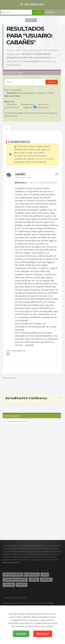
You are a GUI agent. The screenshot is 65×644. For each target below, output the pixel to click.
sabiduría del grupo (45, 159)
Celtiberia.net (32, 4)
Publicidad (9, 585)
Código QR (31, 20)
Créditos (34, 580)
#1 (57, 174)
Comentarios (7, 129)
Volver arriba (9, 378)
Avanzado (50, 12)
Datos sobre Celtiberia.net (15, 580)
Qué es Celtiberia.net (13, 575)
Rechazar (43, 634)
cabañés (20, 174)
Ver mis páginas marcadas (16, 421)
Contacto (22, 585)
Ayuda (45, 575)
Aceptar (21, 634)
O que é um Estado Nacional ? (43, 183)
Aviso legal (46, 580)
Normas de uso (32, 575)
